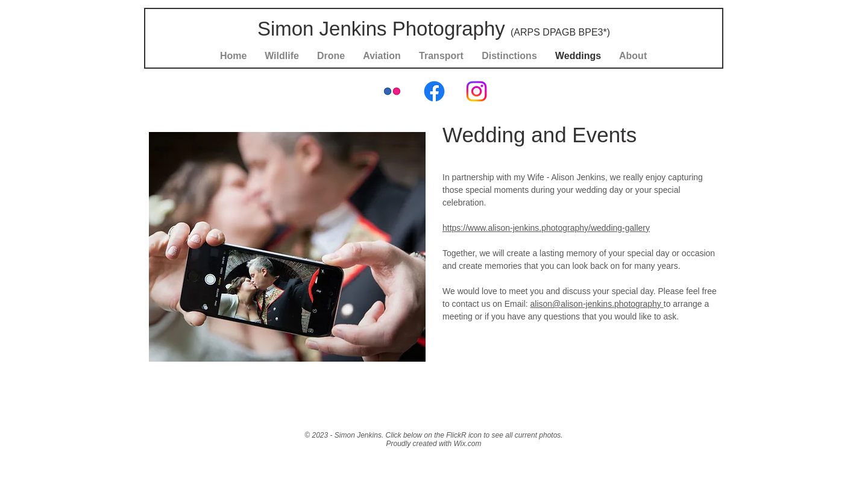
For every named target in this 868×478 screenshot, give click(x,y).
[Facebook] (434, 91)
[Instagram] (476, 91)
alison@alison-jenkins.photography (597, 304)
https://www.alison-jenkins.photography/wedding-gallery (546, 228)
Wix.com (468, 444)
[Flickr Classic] (392, 91)
